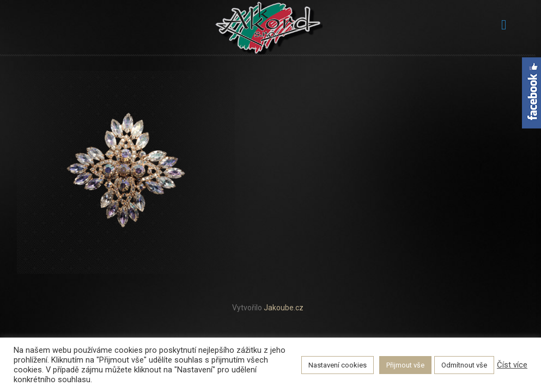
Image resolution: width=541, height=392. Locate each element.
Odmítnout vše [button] (464, 365)
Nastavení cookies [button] (338, 365)
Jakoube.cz (284, 308)
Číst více (512, 365)
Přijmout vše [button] (405, 365)
